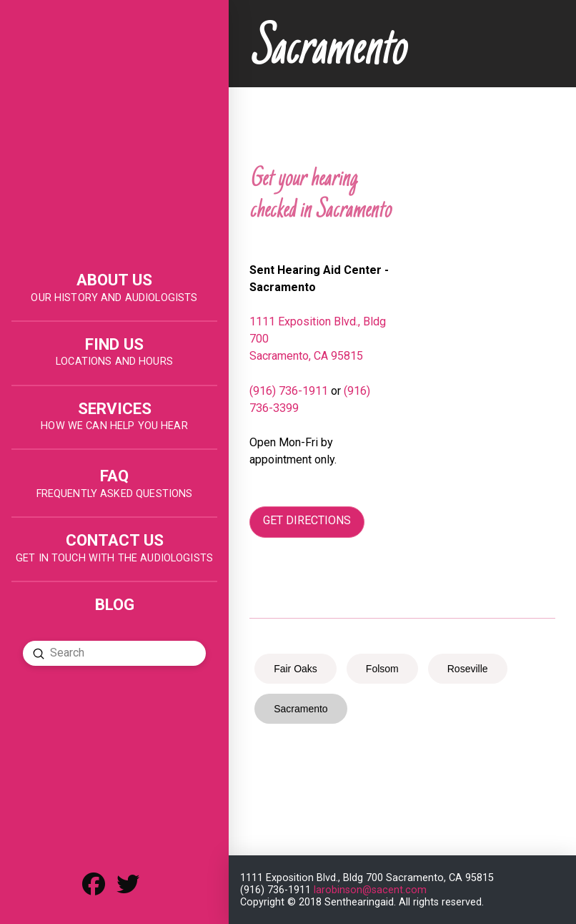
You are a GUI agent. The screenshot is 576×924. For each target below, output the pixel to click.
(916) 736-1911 (289, 391)
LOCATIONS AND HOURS (114, 362)
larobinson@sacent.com (370, 890)
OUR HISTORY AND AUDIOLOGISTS (114, 298)
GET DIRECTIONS (307, 520)
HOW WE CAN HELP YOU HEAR (114, 426)
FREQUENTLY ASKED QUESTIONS (115, 494)
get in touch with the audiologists (114, 558)
